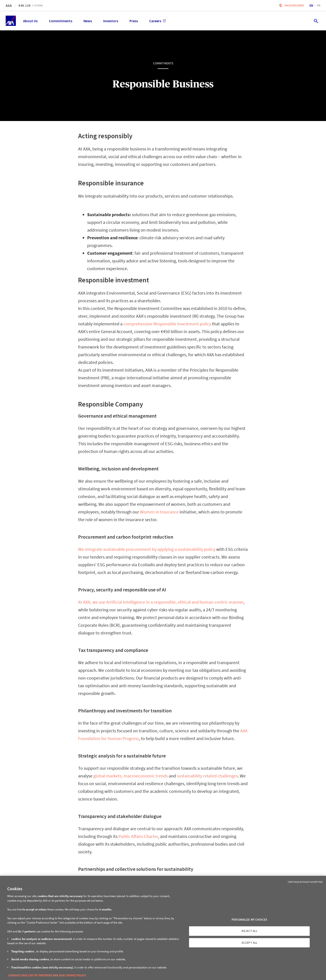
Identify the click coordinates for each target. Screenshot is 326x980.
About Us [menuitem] (30, 21)
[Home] (11, 21)
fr (319, 5)
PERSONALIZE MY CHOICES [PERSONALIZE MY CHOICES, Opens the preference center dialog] (249, 920)
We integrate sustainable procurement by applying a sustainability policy (147, 549)
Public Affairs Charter (138, 836)
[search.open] (316, 21)
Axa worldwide (294, 5)
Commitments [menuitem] (61, 21)
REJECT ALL (249, 931)
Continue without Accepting (305, 882)
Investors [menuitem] (111, 21)
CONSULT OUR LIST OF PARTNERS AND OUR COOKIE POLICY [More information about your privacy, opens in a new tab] (47, 975)
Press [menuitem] (134, 21)
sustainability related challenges (207, 776)
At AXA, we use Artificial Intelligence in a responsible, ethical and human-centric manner (161, 602)
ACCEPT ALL (249, 943)
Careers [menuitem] (157, 21)
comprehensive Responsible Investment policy (167, 324)
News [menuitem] (88, 21)
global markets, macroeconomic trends (131, 776)
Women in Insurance (159, 512)
